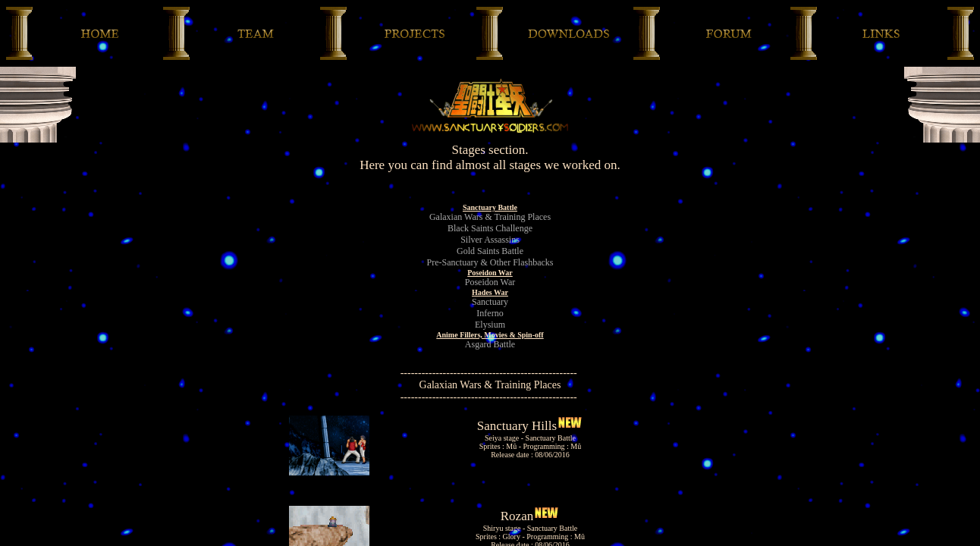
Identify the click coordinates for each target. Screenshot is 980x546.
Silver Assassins (490, 240)
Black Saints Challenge (490, 228)
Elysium (490, 325)
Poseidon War (490, 282)
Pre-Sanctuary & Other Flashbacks (490, 262)
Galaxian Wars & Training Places (490, 217)
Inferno (490, 313)
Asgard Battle (490, 344)
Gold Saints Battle (490, 251)
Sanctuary (490, 302)
